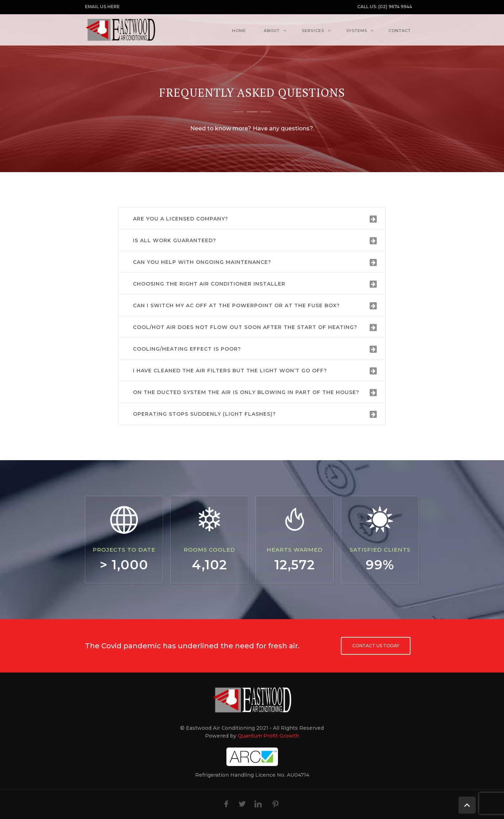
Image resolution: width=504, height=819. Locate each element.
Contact (400, 31)
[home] (120, 30)
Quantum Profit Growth (268, 736)
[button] (274, 31)
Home (239, 31)
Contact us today (376, 646)
